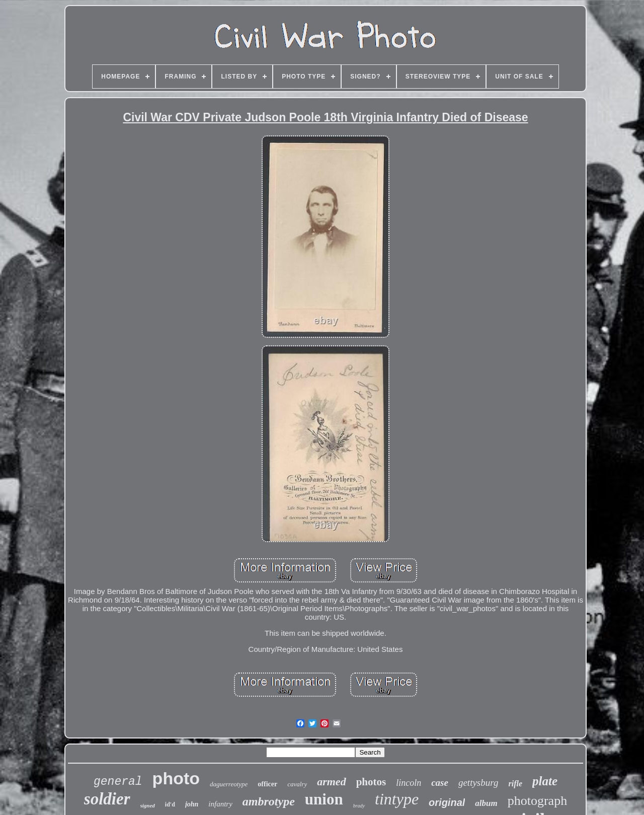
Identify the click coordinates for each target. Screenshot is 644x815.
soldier (107, 799)
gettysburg (478, 783)
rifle (515, 784)
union (324, 799)
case (440, 783)
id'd (170, 804)
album (486, 803)
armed (331, 782)
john (192, 804)
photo (176, 778)
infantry (220, 804)
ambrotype (269, 801)
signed (148, 805)
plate (545, 781)
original (447, 802)
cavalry (297, 784)
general (118, 782)
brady (359, 806)
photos (371, 782)
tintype (397, 799)
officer (267, 784)
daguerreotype (229, 784)
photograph (537, 801)
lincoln (409, 783)
